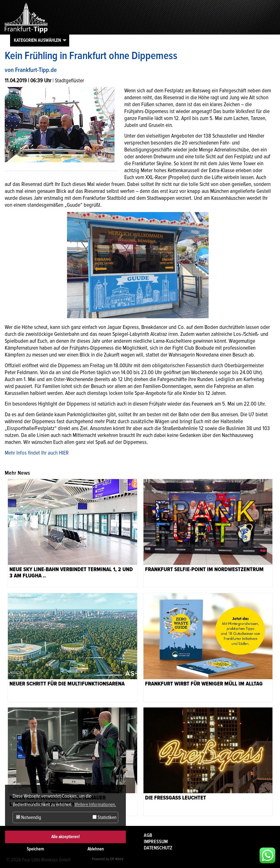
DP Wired (117, 859)
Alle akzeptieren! (65, 837)
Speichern (35, 849)
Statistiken (104, 817)
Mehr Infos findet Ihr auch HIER (37, 453)
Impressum (156, 842)
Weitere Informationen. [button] (95, 805)
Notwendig (29, 817)
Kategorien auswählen (37, 40)
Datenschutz (158, 848)
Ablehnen (96, 849)
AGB (148, 835)
